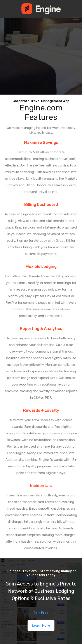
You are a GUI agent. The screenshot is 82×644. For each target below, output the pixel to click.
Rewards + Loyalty (41, 410)
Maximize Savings (41, 143)
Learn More (41, 626)
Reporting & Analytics (41, 329)
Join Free (41, 613)
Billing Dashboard (41, 205)
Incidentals (41, 486)
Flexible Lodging (41, 267)
